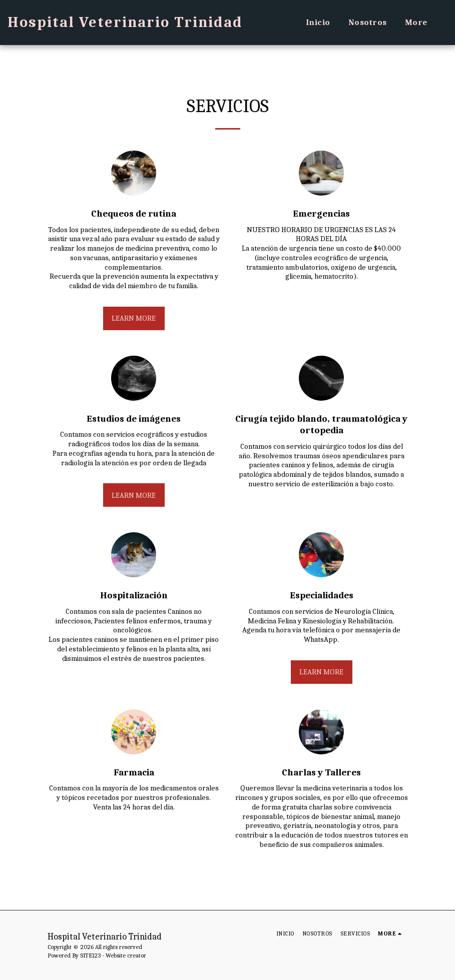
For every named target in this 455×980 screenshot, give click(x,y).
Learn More (134, 318)
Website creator (126, 955)
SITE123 (90, 955)
